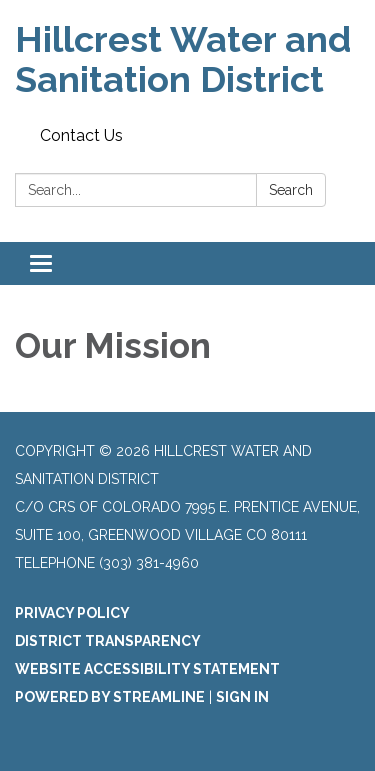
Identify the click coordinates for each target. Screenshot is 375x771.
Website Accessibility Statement (147, 669)
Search (291, 190)
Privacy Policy (72, 613)
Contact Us (81, 135)
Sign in (242, 697)
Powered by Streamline (110, 697)
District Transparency (108, 641)
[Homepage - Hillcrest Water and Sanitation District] (187, 59)
